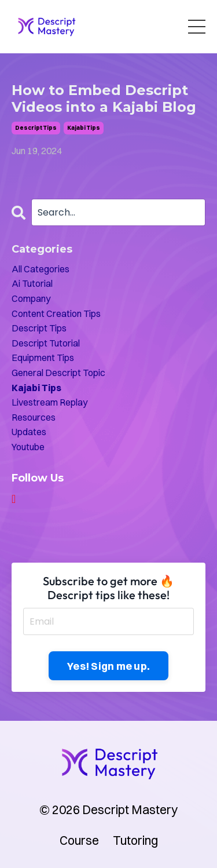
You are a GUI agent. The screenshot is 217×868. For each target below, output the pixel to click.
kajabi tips (84, 128)
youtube (28, 447)
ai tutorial (32, 283)
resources (34, 417)
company (31, 298)
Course (79, 840)
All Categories (41, 269)
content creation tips (56, 313)
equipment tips (43, 358)
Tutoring (135, 840)
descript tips (36, 128)
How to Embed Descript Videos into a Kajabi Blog (104, 99)
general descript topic (58, 373)
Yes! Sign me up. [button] (108, 666)
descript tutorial (46, 343)
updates (29, 432)
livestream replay (49, 402)
